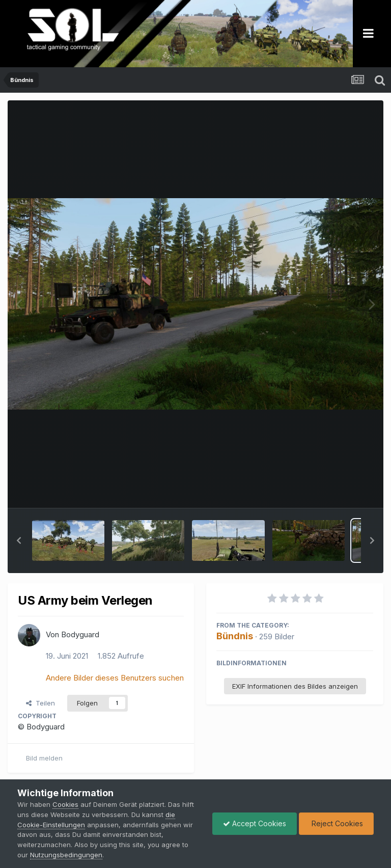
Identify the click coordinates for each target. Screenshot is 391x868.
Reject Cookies (336, 823)
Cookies (65, 804)
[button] (19, 540)
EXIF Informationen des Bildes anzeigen (295, 686)
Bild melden (44, 758)
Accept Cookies (255, 823)
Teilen (40, 703)
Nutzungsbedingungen (66, 855)
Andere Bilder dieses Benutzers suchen (115, 678)
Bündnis (235, 636)
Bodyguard (80, 634)
